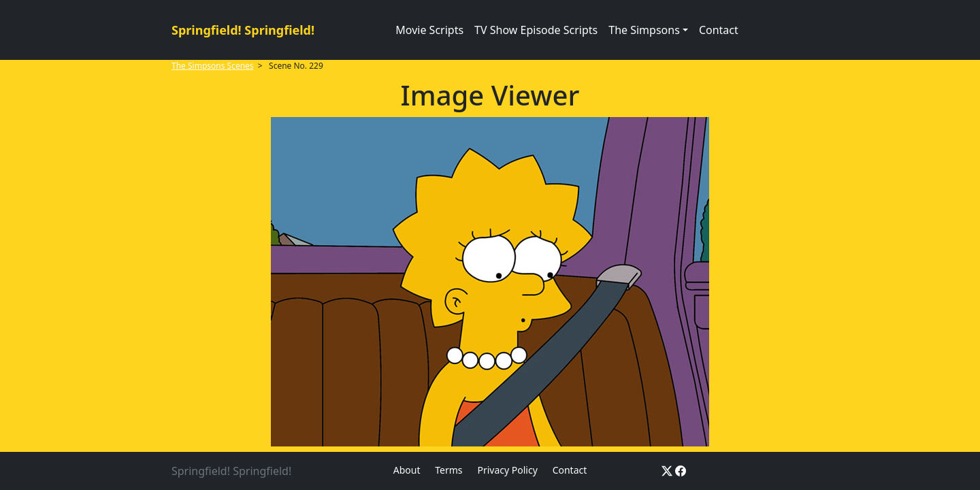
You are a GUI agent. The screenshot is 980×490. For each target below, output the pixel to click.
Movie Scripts (429, 30)
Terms (448, 470)
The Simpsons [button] (644, 30)
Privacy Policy (507, 470)
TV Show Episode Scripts (536, 30)
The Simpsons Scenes (213, 66)
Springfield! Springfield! (243, 30)
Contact (719, 30)
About (407, 470)
